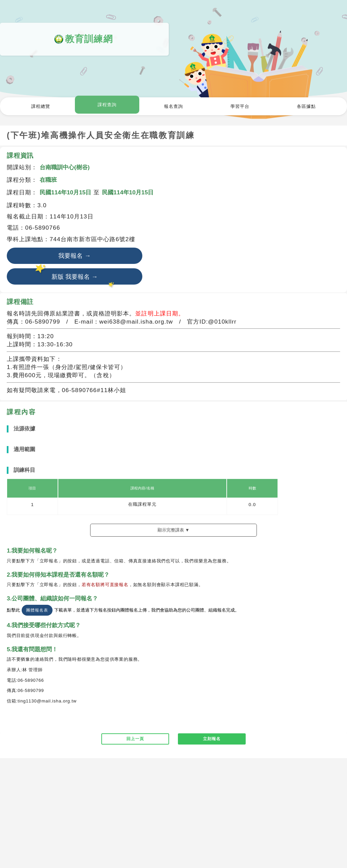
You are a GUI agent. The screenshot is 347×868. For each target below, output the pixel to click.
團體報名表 (37, 612)
